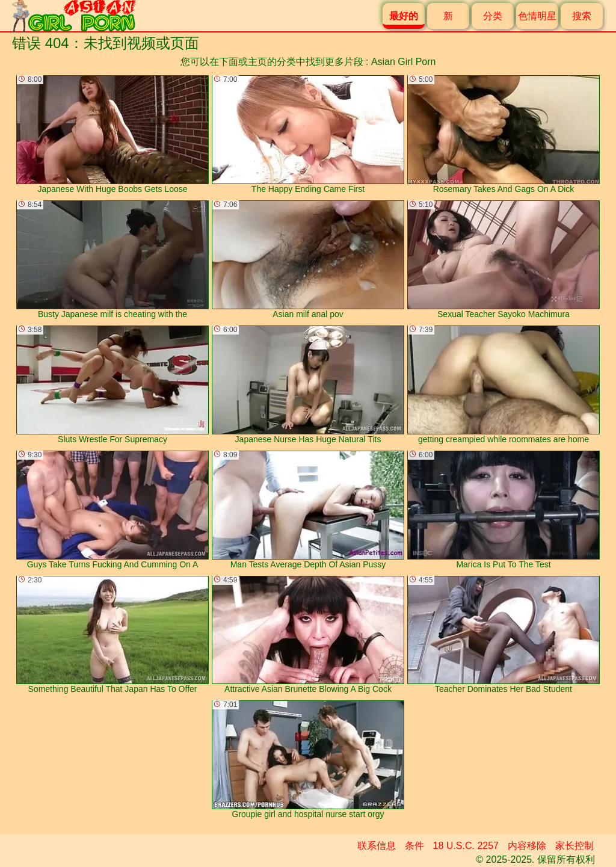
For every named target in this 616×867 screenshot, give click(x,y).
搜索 (582, 16)
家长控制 (574, 846)
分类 (493, 16)
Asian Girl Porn (404, 62)
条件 (414, 846)
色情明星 (537, 16)
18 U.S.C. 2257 (466, 846)
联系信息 (377, 846)
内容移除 (527, 846)
